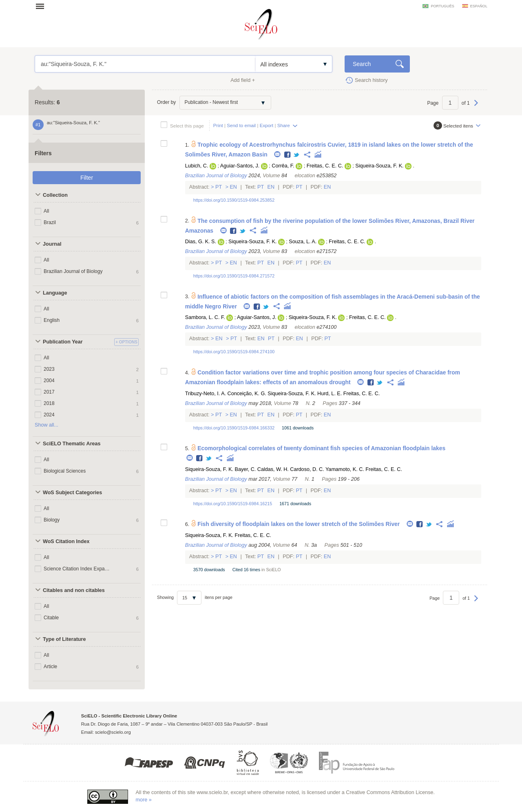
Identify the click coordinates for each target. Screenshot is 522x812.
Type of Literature (64, 639)
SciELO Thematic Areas (72, 444)
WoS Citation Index (66, 541)
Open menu (42, 6)
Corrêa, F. (283, 166)
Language (55, 293)
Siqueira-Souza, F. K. (379, 166)
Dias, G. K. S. (201, 242)
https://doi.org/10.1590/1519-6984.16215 (233, 504)
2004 (49, 381)
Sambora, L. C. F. (205, 317)
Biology (52, 520)
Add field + (243, 80)
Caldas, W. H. (273, 469)
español (479, 6)
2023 (49, 369)
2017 (49, 392)
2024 (49, 415)
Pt (219, 187)
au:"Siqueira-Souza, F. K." (145, 64)
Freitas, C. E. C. (325, 166)
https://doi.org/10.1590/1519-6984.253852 (234, 200)
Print (218, 125)
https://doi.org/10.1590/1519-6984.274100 (234, 352)
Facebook (288, 155)
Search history (371, 80)
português (442, 6)
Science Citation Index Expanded (77, 569)
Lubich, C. (197, 166)
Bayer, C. (246, 469)
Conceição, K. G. (247, 394)
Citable (51, 618)
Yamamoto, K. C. (345, 469)
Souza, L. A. (303, 242)
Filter (87, 178)
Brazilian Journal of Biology (73, 271)
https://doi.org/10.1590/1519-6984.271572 (234, 276)
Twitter (297, 155)
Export (267, 125)
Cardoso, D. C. (307, 469)
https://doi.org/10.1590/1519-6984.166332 (234, 428)
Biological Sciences (65, 471)
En (233, 187)
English (52, 320)
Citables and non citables (74, 590)
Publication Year (63, 342)
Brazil (50, 222)
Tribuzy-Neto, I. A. (206, 394)
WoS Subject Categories (72, 493)
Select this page (187, 126)
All (46, 211)
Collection (55, 195)
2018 (49, 403)
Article (50, 667)
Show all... (46, 425)
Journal (52, 244)
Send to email (241, 125)
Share (284, 125)
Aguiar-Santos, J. (240, 166)
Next (476, 107)
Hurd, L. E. (330, 394)
